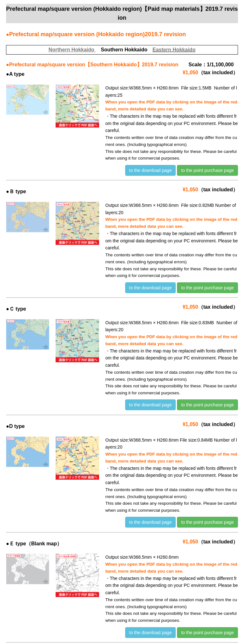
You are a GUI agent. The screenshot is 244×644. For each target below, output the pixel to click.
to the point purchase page (207, 170)
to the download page (151, 170)
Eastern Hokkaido (174, 50)
